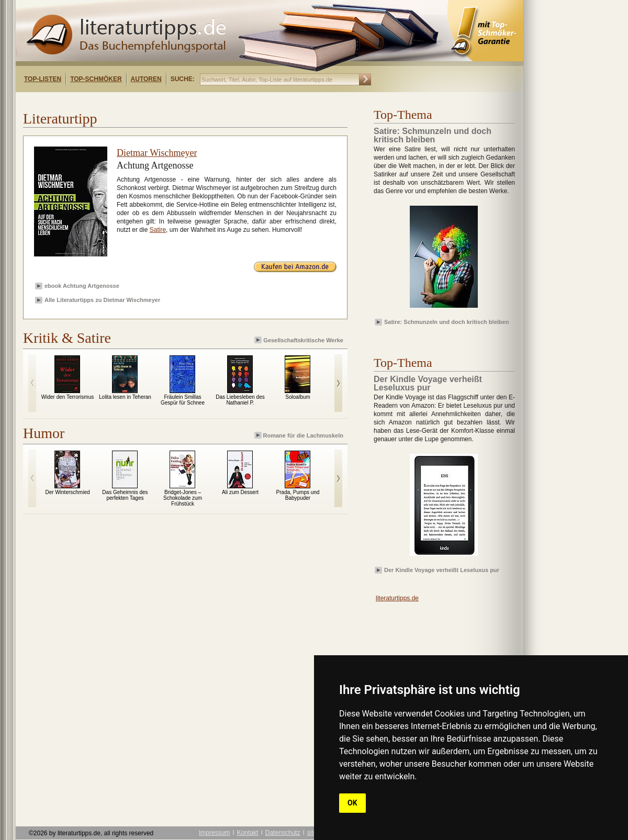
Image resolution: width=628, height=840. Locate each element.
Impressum (214, 833)
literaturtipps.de (397, 598)
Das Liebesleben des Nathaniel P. (240, 400)
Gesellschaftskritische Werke (300, 340)
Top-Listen (43, 79)
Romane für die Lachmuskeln (300, 435)
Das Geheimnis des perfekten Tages (125, 495)
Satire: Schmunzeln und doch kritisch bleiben (446, 322)
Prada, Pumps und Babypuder (298, 495)
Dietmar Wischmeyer (157, 153)
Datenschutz (283, 833)
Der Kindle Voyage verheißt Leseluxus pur (442, 570)
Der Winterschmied (67, 492)
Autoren (146, 79)
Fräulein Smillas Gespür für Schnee (183, 400)
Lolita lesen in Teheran (125, 397)
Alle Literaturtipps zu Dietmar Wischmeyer (102, 300)
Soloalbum (298, 397)
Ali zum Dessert (240, 492)
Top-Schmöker (96, 79)
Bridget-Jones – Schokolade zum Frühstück (183, 498)
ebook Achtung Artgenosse (82, 286)
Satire (158, 230)
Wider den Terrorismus (68, 397)
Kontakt (248, 833)
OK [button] (352, 803)
